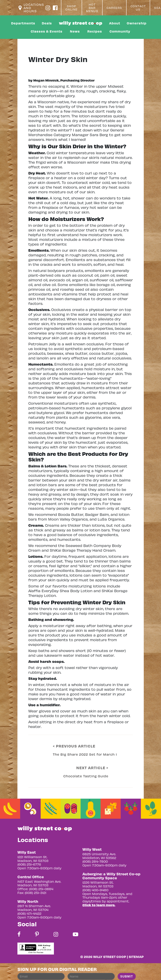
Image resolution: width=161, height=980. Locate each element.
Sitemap (136, 957)
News (75, 31)
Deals (47, 23)
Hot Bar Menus (92, 8)
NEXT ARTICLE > (92, 768)
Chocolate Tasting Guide (86, 776)
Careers (114, 8)
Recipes (95, 31)
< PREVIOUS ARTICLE (74, 746)
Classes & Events (47, 31)
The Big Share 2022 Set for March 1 (85, 754)
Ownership (137, 23)
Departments (23, 23)
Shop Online (72, 8)
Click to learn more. (99, 905)
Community (120, 31)
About (115, 23)
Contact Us (138, 8)
